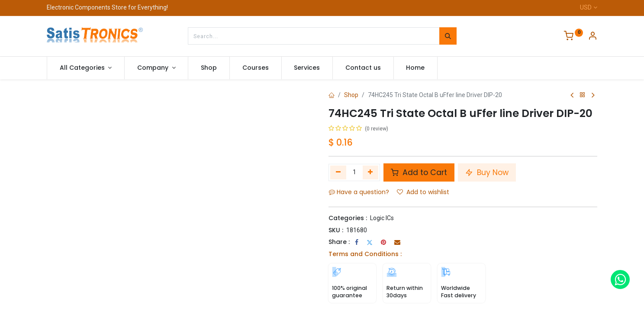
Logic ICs (382, 218)
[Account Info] (592, 37)
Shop (351, 95)
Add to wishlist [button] (423, 192)
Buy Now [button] (487, 172)
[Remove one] (338, 172)
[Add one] (371, 172)
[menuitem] (209, 68)
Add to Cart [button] (419, 172)
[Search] (448, 36)
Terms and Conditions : (365, 254)
